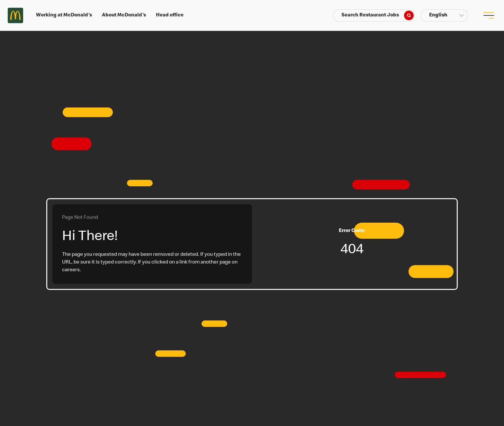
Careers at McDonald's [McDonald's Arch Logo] (15, 15)
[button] (444, 15)
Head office (170, 15)
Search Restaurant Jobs (378, 15)
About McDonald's (124, 15)
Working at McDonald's (64, 15)
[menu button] (489, 15)
